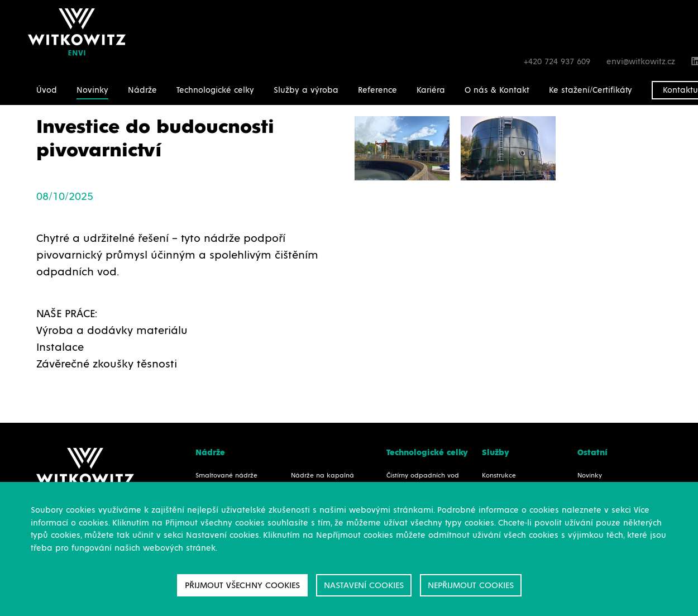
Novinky (92, 90)
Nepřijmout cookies (471, 585)
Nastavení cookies (364, 585)
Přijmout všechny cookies (242, 585)
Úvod (47, 90)
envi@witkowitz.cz (642, 62)
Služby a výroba (306, 90)
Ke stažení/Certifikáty (591, 90)
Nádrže (142, 90)
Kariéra (431, 90)
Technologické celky (215, 90)
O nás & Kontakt (497, 90)
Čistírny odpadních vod (423, 476)
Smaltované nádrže (226, 476)
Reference (377, 90)
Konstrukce (499, 476)
